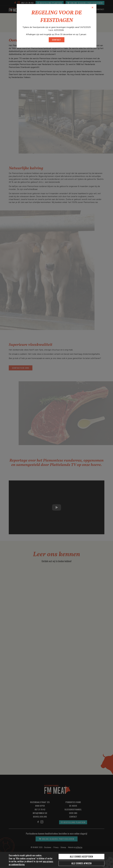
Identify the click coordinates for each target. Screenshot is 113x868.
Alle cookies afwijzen (81, 863)
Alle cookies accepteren (81, 856)
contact (57, 40)
